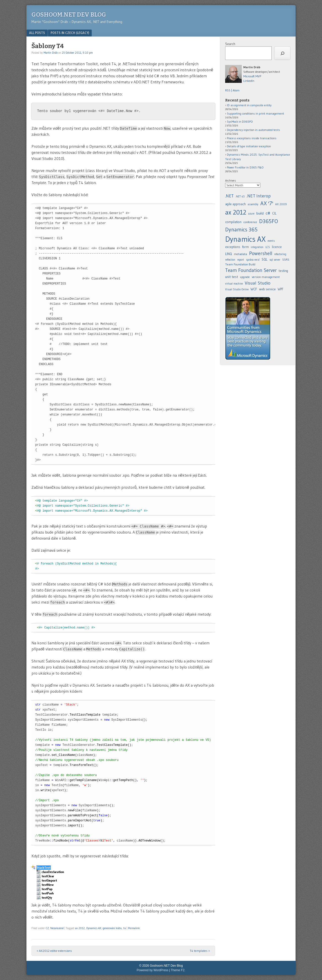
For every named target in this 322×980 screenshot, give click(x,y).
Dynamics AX (94, 928)
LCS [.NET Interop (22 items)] (268, 247)
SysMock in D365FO (240, 121)
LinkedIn (249, 81)
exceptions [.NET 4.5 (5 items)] (233, 247)
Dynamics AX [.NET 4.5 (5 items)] (245, 239)
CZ (47, 928)
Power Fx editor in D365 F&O (245, 167)
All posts (37, 33)
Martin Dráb (51, 53)
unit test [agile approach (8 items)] (232, 277)
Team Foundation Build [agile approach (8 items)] (240, 264)
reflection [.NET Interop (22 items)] (230, 260)
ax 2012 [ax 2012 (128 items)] (236, 212)
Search (230, 44)
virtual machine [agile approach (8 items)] (234, 284)
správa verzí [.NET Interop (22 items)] (253, 260)
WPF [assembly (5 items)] (280, 289)
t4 (125, 928)
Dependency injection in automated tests (253, 130)
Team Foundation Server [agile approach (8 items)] (251, 270)
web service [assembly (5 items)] (267, 289)
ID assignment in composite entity (249, 105)
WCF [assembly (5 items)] (254, 289)
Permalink (134, 928)
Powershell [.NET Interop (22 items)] (261, 253)
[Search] (282, 53)
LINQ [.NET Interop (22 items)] (229, 254)
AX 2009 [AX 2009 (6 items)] (281, 204)
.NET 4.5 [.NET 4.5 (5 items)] (240, 197)
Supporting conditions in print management (255, 113)
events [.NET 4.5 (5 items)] (271, 241)
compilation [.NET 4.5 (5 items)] (233, 222)
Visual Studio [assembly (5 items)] (258, 283)
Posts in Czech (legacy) (70, 33)
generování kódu (112, 928)
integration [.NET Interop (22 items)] (257, 247)
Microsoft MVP (252, 76)
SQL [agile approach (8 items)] (265, 259)
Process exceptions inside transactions (252, 138)
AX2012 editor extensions (54, 951)
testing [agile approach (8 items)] (283, 271)
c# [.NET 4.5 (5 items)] (268, 213)
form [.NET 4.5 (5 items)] (246, 247)
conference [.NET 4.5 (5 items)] (250, 222)
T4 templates (200, 951)
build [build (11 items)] (260, 213)
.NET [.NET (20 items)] (229, 196)
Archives (231, 180)
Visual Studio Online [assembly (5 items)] (237, 289)
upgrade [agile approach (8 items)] (245, 277)
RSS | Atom (232, 90)
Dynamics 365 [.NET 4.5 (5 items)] (241, 230)
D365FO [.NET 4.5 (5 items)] (269, 221)
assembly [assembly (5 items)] (253, 204)
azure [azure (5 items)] (251, 214)
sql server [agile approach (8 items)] (275, 260)
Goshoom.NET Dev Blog (69, 15)
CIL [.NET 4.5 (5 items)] (274, 213)
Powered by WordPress (152, 970)
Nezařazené (57, 928)
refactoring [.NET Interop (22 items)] (280, 254)
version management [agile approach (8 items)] (266, 277)
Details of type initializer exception (249, 146)
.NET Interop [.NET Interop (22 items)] (259, 196)
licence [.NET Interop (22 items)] (277, 247)
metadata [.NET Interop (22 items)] (240, 254)
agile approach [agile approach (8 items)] (235, 204)
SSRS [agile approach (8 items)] (286, 259)
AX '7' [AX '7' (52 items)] (267, 203)
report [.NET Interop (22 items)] (241, 260)
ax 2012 (80, 928)
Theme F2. (178, 970)
